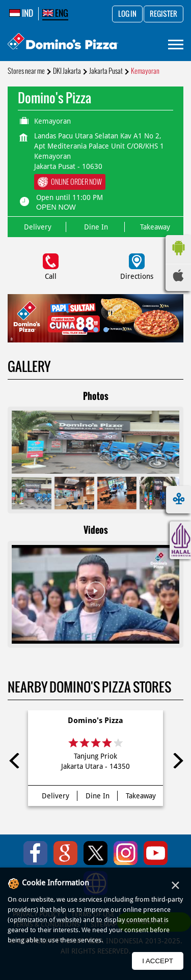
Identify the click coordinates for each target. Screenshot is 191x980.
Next (176, 761)
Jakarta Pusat (106, 71)
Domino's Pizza (95, 720)
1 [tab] (86, 330)
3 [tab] (106, 330)
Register (163, 14)
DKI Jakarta (67, 71)
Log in (127, 14)
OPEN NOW (56, 207)
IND (21, 13)
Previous (15, 761)
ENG (55, 13)
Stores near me (26, 71)
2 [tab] (96, 330)
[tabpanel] (95, 318)
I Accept (158, 961)
